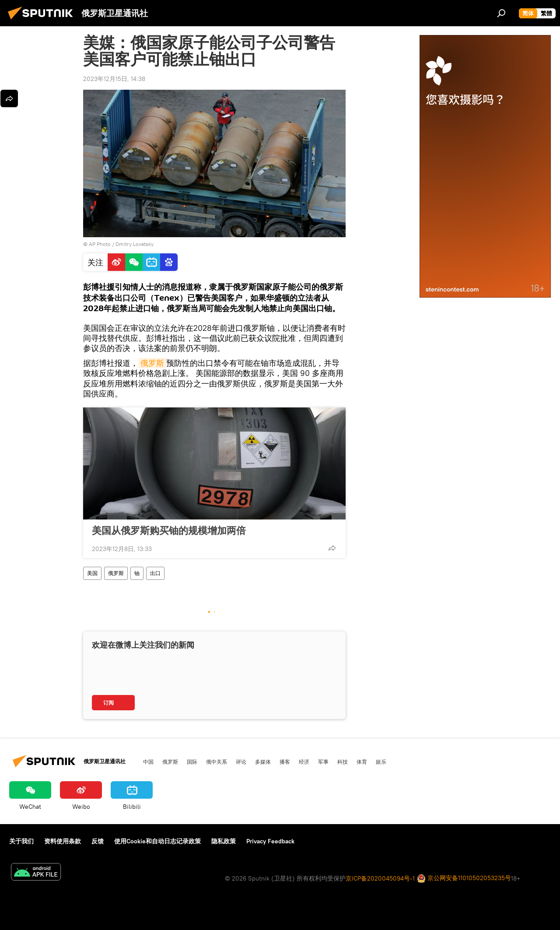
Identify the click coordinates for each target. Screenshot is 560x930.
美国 (92, 573)
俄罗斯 (152, 363)
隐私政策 (224, 841)
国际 (192, 762)
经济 (304, 762)
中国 (148, 762)
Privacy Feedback (270, 841)
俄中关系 (217, 762)
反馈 (98, 841)
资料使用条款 (63, 841)
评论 (241, 762)
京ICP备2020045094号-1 (380, 878)
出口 (155, 573)
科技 (343, 762)
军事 (323, 762)
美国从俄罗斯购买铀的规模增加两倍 (169, 530)
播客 (285, 762)
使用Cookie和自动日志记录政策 (157, 841)
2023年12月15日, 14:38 (114, 79)
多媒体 (263, 762)
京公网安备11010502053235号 (464, 879)
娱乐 (381, 762)
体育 (362, 762)
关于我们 (21, 841)
